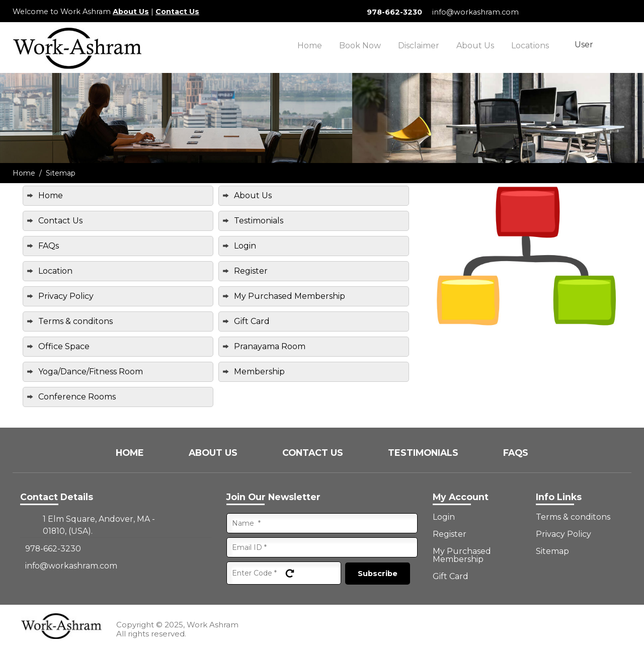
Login (245, 246)
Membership (259, 372)
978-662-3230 (394, 12)
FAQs (49, 246)
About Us (131, 12)
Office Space (64, 346)
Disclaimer (419, 46)
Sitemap (552, 551)
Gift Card (252, 321)
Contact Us (177, 12)
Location (55, 271)
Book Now (360, 46)
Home (310, 46)
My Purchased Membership (290, 296)
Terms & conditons (75, 321)
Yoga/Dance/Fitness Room (91, 372)
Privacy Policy (66, 296)
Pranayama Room (270, 346)
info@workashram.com (475, 12)
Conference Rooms (77, 397)
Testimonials (259, 221)
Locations (530, 46)
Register (251, 271)
